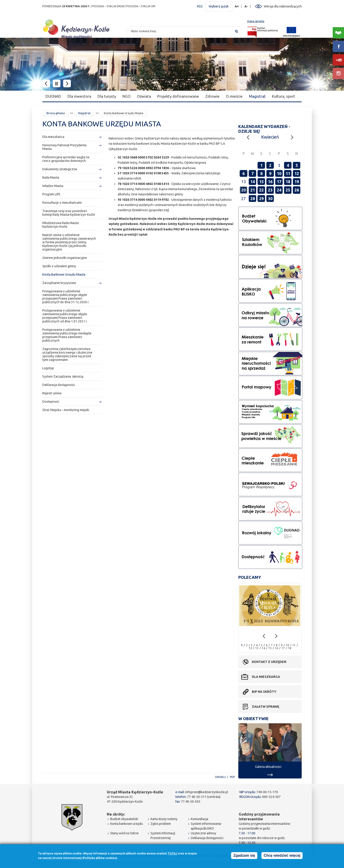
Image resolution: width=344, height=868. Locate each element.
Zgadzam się (244, 856)
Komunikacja (199, 819)
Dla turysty (107, 96)
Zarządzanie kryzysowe (59, 283)
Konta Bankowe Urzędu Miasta (64, 274)
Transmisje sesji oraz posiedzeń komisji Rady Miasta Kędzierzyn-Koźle (69, 213)
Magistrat (257, 96)
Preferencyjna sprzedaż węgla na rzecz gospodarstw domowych (66, 159)
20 (244, 190)
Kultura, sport (284, 96)
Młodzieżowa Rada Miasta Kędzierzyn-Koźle (61, 225)
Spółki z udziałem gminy (59, 266)
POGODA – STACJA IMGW (108, 6)
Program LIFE (51, 194)
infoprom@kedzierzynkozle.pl (207, 792)
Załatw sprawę (265, 707)
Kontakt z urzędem (269, 662)
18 (288, 182)
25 (288, 190)
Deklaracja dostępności (59, 385)
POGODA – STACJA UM (141, 6)
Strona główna (55, 113)
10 (279, 173)
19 (297, 182)
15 (261, 182)
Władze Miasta (53, 186)
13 (257, 648)
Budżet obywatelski (124, 819)
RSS (200, 6)
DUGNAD (53, 96)
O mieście (234, 96)
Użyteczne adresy (203, 833)
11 (288, 173)
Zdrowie (212, 96)
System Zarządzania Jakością (63, 376)
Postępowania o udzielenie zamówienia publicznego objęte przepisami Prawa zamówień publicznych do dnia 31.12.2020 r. (66, 297)
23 (270, 190)
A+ (237, 6)
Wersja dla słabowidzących (283, 6)
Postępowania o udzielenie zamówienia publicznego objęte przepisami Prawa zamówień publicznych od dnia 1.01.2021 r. (65, 316)
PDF (232, 777)
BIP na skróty (264, 692)
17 (279, 182)
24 (279, 190)
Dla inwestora (79, 96)
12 (297, 173)
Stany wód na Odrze (124, 833)
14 (253, 182)
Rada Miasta (51, 177)
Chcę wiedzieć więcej (282, 856)
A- (246, 6)
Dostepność (51, 402)
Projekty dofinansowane (178, 96)
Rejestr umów (52, 393)
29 (261, 199)
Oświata (144, 96)
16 (270, 182)
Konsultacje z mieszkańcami (62, 203)
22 (261, 190)
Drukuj (220, 777)
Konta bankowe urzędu (127, 824)
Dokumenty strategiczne (60, 169)
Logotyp (48, 368)
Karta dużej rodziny (164, 819)
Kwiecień (270, 137)
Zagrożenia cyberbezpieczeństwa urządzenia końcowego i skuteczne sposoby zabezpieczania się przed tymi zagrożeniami (67, 354)
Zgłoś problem (161, 824)
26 (297, 190)
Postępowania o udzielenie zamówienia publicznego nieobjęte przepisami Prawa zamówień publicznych (67, 335)
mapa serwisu (256, 21)
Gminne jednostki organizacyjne (65, 258)
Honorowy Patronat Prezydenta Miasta (64, 147)
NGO (127, 96)
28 (253, 199)
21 (253, 190)
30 (270, 199)
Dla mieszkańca (53, 137)
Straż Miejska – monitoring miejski (66, 410)
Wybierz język (219, 6)
